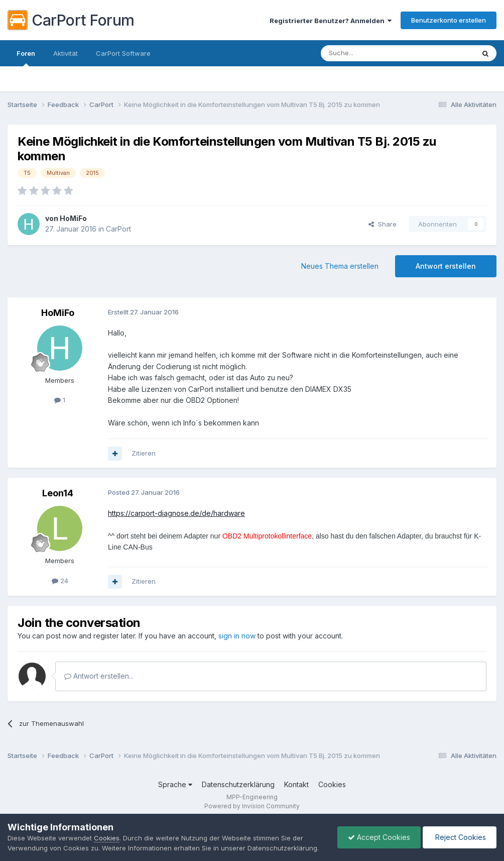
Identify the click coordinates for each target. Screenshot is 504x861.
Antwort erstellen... (99, 676)
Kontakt (296, 784)
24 (60, 581)
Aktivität (66, 53)
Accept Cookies (379, 837)
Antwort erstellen (446, 266)
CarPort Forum (71, 20)
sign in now (237, 636)
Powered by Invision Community (252, 806)
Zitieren (144, 453)
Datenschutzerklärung (238, 784)
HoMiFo (73, 218)
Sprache (175, 784)
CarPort (118, 229)
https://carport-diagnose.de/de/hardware (176, 513)
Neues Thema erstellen (340, 266)
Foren (26, 58)
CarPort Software (123, 53)
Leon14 (58, 493)
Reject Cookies (460, 837)
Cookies (332, 784)
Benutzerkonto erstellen (449, 20)
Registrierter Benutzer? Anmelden (331, 21)
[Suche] (372, 53)
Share (383, 224)
